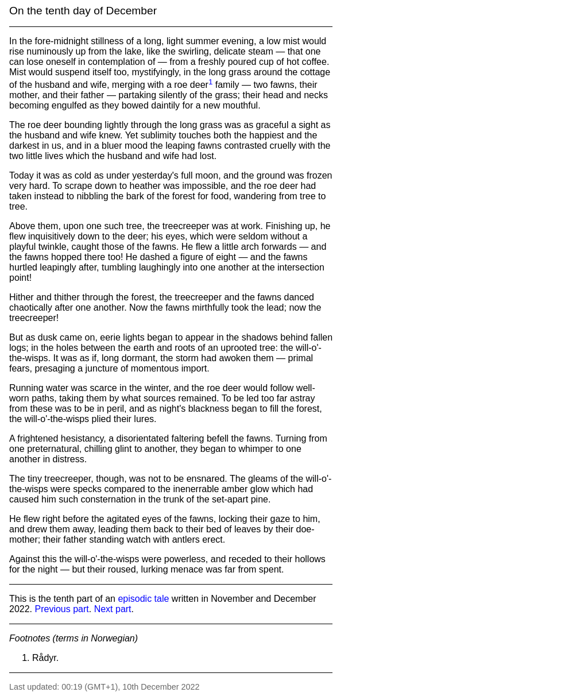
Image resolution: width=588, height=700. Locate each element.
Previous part (61, 609)
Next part (113, 609)
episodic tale (143, 599)
